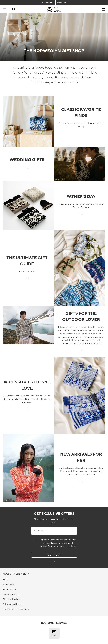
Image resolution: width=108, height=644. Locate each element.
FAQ (5, 580)
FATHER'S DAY (81, 197)
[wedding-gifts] (27, 169)
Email (54, 633)
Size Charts (8, 584)
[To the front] (61, 9)
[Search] (14, 9)
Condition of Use (11, 594)
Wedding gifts (27, 160)
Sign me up (54, 555)
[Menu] (5, 9)
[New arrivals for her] (81, 483)
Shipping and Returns (13, 604)
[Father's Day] (81, 215)
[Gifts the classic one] (81, 135)
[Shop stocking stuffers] (27, 410)
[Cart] (103, 9)
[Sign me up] (54, 562)
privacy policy (64, 546)
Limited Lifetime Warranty (16, 609)
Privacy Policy (10, 589)
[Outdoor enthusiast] (81, 352)
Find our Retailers (12, 599)
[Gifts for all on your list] (27, 280)
